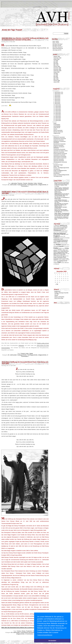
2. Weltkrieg (62, 226)
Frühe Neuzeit (57, 128)
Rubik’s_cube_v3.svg (43, 343)
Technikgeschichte (32, 185)
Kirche (57, 246)
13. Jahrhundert (57, 109)
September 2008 (57, 71)
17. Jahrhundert (57, 115)
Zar (54, 264)
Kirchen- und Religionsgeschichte (61, 168)
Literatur (60, 250)
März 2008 (56, 79)
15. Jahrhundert (57, 112)
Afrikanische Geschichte (59, 137)
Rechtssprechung (57, 256)
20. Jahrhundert (12, 355)
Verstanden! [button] (52, 641)
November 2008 (57, 69)
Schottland (60, 260)
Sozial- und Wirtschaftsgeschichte (61, 175)
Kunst (60, 248)
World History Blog (59, 298)
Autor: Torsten (56, 43)
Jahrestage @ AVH (57, 50)
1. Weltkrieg (56, 226)
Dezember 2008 (57, 68)
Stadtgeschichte (63, 261)
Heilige (55, 241)
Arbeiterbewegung (57, 228)
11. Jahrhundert (57, 106)
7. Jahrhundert (57, 101)
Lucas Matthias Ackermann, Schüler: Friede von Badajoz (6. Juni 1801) (62, 201)
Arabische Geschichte (59, 140)
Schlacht (56, 260)
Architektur (62, 228)
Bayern (66, 228)
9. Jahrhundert (57, 104)
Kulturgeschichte (22, 185)
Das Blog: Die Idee (57, 46)
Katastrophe (64, 245)
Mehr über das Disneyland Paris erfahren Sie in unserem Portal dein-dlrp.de (22, 627)
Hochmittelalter (57, 126)
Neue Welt (67, 254)
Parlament (58, 255)
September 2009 (57, 58)
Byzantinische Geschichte (59, 144)
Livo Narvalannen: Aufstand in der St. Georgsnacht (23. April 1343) (61, 218)
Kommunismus (67, 247)
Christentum (57, 230)
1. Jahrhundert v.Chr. (58, 94)
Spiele (31, 354)
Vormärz (63, 263)
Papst (55, 255)
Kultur (35, 183)
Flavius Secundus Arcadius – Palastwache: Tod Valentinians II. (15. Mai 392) (61, 211)
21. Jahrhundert (12, 185)
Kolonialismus (57, 169)
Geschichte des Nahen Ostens (61, 151)
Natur (64, 254)
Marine (55, 251)
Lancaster (55, 250)
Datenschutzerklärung (58, 48)
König (67, 248)
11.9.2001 (57, 186)
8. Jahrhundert (57, 102)
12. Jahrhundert (57, 108)
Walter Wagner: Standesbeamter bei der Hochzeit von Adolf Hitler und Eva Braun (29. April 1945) (62, 214)
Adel (66, 226)
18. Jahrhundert (57, 116)
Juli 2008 (56, 73)
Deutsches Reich (64, 232)
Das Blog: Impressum (58, 47)
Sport (58, 261)
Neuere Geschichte (58, 130)
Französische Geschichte (28, 632)
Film (64, 236)
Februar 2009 (57, 66)
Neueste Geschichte (58, 132)
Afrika (55, 227)
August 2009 (56, 59)
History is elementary (59, 297)
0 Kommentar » (30, 634)
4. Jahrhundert (57, 98)
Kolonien (61, 246)
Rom (65, 257)
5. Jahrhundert (57, 99)
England (57, 236)
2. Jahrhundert (57, 96)
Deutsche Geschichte (58, 145)
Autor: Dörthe (56, 41)
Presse (64, 255)
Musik (62, 251)
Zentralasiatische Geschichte (60, 162)
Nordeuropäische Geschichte (60, 154)
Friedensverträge (57, 240)
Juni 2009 (56, 61)
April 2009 (56, 64)
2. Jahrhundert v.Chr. (58, 92)
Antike (55, 123)
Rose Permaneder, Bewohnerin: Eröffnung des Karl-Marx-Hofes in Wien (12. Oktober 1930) (62, 184)
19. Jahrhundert (57, 118)
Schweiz (40, 183)
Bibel (65, 229)
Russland (60, 259)
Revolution (60, 257)
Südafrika (55, 263)
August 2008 (56, 72)
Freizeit (25, 183)
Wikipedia (21, 345)
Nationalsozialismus (58, 254)
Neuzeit (55, 129)
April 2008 (56, 78)
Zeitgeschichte (42, 185)
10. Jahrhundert (57, 105)
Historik (56, 295)
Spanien (55, 261)
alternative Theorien (17, 183)
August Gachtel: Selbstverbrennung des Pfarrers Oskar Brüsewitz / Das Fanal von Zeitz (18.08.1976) (62, 194)
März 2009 (56, 65)
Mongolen (59, 251)
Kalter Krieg (56, 166)
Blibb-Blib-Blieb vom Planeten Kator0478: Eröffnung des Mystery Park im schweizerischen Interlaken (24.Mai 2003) (25, 39)
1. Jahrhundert (57, 95)
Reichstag (67, 256)
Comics (19, 631)
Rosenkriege (56, 259)
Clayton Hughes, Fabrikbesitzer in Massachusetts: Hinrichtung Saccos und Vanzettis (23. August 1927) (62, 190)
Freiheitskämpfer (57, 239)
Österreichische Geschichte (60, 156)
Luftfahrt (64, 250)
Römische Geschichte (59, 159)
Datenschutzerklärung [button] (45, 635)
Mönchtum (66, 251)
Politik (61, 255)
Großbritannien (65, 240)
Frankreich (29, 631)
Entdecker (62, 236)
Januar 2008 (56, 82)
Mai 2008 (56, 76)
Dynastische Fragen (58, 165)
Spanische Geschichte (59, 161)
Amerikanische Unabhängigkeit (62, 227)
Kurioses (63, 248)
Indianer (59, 243)
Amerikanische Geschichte (60, 139)
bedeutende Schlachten (59, 229)
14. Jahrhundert (57, 111)
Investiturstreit (63, 243)
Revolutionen (57, 173)
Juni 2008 (56, 75)
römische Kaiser (65, 258)
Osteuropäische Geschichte (60, 158)
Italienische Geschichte (59, 152)
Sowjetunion (67, 260)
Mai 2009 (56, 62)
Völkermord (67, 263)
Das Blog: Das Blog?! (58, 44)
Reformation (63, 256)
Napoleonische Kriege (62, 252)
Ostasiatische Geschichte (59, 155)
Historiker (30, 183)
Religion (55, 257)
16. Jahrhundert (57, 113)
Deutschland (59, 234)
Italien (55, 245)
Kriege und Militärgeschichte (60, 171)
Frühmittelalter (57, 125)
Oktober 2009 (57, 57)
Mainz (67, 250)
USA (59, 262)
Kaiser (58, 245)
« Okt (57, 284)
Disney (23, 631)
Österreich (57, 264)
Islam (66, 243)
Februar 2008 (57, 81)
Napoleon (55, 252)
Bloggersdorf (57, 291)
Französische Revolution (65, 238)
